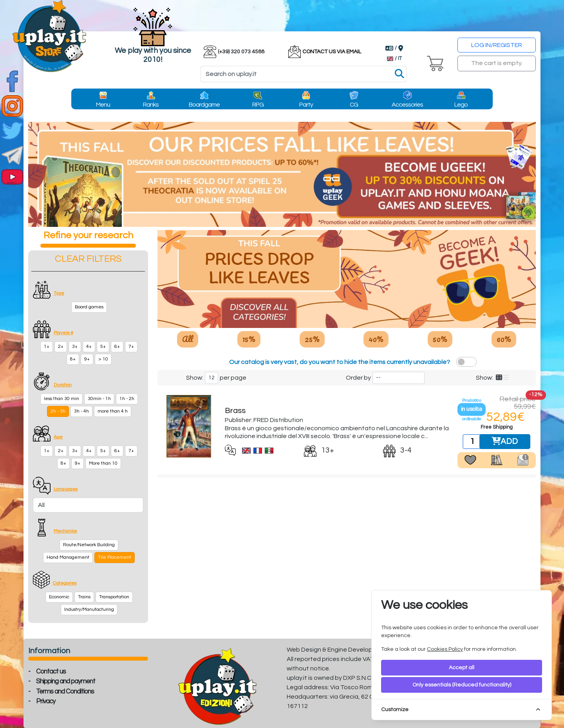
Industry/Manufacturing (89, 609)
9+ (87, 359)
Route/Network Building (89, 545)
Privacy (46, 701)
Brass (235, 411)
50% (440, 339)
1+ (47, 347)
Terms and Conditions (65, 692)
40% (376, 339)
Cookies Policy (445, 649)
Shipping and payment (66, 681)
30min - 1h (99, 399)
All (188, 339)
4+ (89, 347)
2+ (61, 347)
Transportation (114, 597)
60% (504, 339)
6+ (117, 347)
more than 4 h (113, 411)
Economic (59, 597)
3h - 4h (81, 411)
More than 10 (103, 463)
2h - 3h (58, 411)
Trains (84, 597)
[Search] (304, 74)
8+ (73, 359)
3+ (75, 347)
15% (249, 339)
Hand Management (68, 557)
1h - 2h (127, 399)
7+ (131, 347)
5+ (103, 347)
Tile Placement (115, 557)
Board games (89, 307)
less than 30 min (61, 399)
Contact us (51, 672)
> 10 (103, 359)
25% (312, 339)
